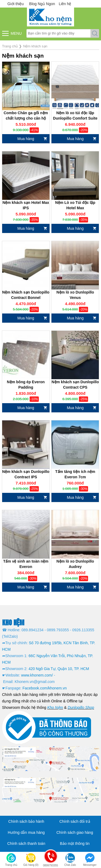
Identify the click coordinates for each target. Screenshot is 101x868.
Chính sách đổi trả (75, 821)
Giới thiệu (16, 4)
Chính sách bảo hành (26, 821)
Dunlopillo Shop (81, 707)
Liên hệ (65, 4)
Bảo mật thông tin (75, 843)
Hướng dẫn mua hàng (26, 832)
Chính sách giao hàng (75, 832)
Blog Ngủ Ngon (42, 4)
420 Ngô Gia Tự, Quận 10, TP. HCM (59, 669)
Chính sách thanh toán (26, 843)
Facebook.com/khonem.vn (45, 688)
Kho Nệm (55, 707)
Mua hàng (26, 139)
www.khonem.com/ (37, 675)
